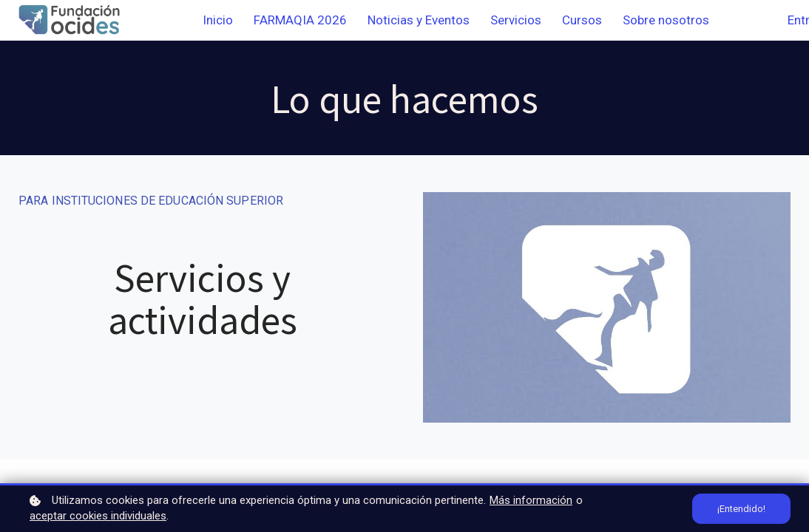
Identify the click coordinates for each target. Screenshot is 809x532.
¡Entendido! (741, 509)
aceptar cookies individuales (98, 516)
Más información (531, 500)
